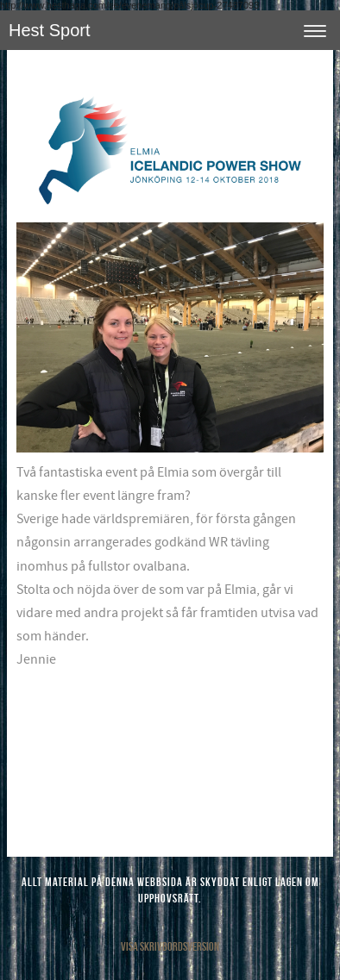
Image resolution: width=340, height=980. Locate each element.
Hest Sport (49, 30)
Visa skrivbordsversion (170, 946)
